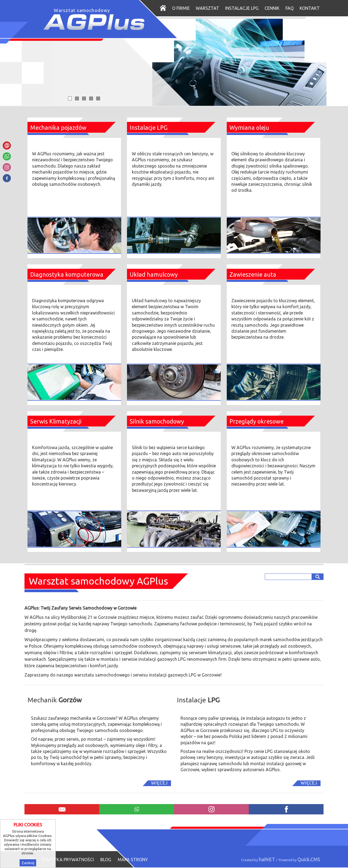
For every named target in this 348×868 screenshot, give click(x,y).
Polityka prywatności (68, 860)
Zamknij (28, 863)
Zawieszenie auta (253, 274)
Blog (106, 860)
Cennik (272, 8)
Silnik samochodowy (157, 421)
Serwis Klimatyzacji (56, 421)
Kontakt (310, 8)
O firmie (181, 8)
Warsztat (207, 8)
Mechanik (55, 700)
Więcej (159, 783)
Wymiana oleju (249, 128)
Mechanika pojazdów (58, 128)
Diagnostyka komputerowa (67, 274)
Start (166, 8)
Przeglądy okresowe (257, 421)
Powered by (299, 860)
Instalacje (198, 700)
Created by (258, 860)
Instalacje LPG (242, 8)
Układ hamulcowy (154, 274)
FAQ (290, 8)
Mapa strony (133, 860)
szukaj (318, 577)
